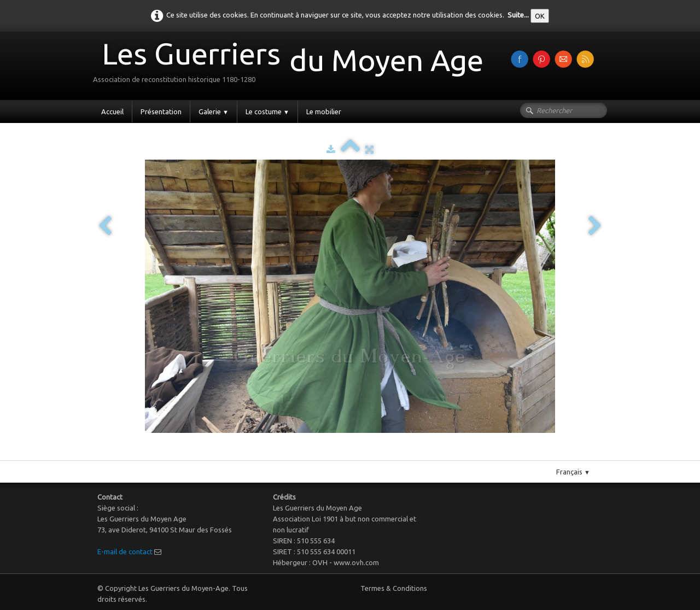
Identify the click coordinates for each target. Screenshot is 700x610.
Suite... (518, 15)
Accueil (112, 112)
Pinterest (361, 456)
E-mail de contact (125, 552)
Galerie (214, 112)
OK (540, 16)
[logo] (292, 65)
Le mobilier (324, 112)
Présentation (161, 112)
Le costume (267, 112)
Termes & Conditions (394, 588)
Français (573, 472)
